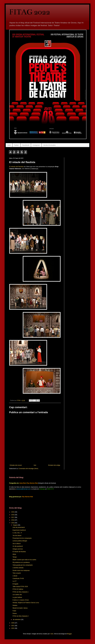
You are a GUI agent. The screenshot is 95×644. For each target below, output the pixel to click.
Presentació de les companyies (22, 538)
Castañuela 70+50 (18, 579)
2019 (13, 523)
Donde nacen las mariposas (21, 570)
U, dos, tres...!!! (17, 533)
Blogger (69, 634)
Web (9, 145)
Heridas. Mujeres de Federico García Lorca (26, 603)
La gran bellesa (17, 597)
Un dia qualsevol (18, 546)
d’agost (15, 525)
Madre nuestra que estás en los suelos (24, 560)
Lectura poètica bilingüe (20, 541)
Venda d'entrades (50, 145)
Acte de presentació (19, 527)
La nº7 (15, 581)
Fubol (14, 611)
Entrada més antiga (54, 465)
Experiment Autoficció (19, 530)
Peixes (15, 613)
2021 (13, 626)
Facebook (26, 145)
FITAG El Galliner (18, 589)
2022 (13, 628)
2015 (13, 512)
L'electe (15, 576)
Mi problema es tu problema (21, 562)
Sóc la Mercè (17, 544)
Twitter (16, 145)
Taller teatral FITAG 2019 (20, 587)
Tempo (15, 557)
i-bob (52, 634)
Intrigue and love (18, 549)
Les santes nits (17, 595)
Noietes (15, 605)
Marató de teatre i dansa (20, 608)
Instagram (36, 145)
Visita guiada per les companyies (23, 565)
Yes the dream (17, 536)
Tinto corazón (17, 573)
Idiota (14, 554)
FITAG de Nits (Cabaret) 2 (21, 616)
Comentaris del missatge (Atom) (28, 469)
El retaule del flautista (16, 167)
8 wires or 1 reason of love (21, 600)
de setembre (17, 620)
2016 (13, 515)
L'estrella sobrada (18, 568)
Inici (35, 465)
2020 (13, 623)
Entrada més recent (16, 465)
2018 (13, 520)
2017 (13, 517)
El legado (15, 584)
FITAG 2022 (30, 12)
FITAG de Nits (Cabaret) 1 (21, 592)
